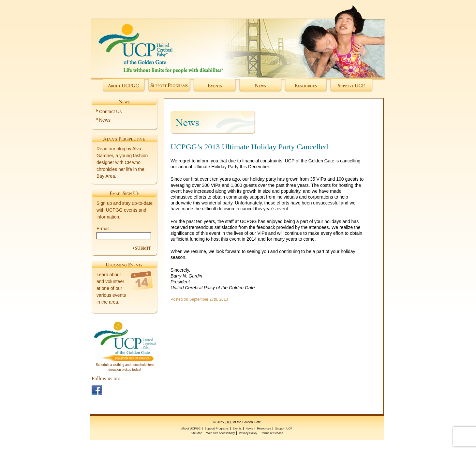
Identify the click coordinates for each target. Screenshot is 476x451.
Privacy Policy (248, 433)
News (260, 86)
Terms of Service (272, 433)
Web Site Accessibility (221, 433)
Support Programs (169, 86)
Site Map (197, 433)
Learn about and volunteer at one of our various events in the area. (111, 288)
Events (215, 86)
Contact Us (110, 112)
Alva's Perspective (124, 139)
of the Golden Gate (238, 40)
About (124, 86)
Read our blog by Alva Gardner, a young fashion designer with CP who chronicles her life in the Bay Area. (122, 162)
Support (352, 86)
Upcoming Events (124, 264)
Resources (306, 86)
